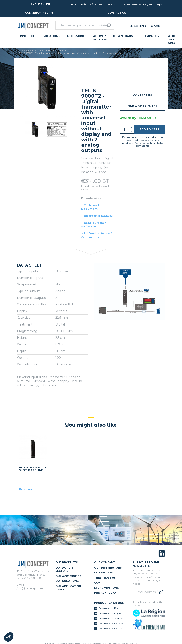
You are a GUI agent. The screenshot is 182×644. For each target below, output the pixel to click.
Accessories (77, 36)
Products (28, 36)
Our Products (67, 562)
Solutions (51, 36)
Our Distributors (108, 568)
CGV (97, 583)
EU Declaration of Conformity (97, 235)
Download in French (110, 608)
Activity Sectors (100, 38)
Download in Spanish (111, 618)
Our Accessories (68, 576)
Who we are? (171, 39)
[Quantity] (127, 129)
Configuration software (94, 225)
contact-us (117, 13)
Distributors (150, 36)
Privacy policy (105, 593)
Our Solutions (67, 581)
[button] (9, 637)
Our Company (105, 562)
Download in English (111, 613)
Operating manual (98, 216)
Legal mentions (106, 588)
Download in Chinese (111, 623)
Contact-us (103, 573)
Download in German (111, 628)
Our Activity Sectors (65, 569)
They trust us (105, 578)
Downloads (123, 36)
